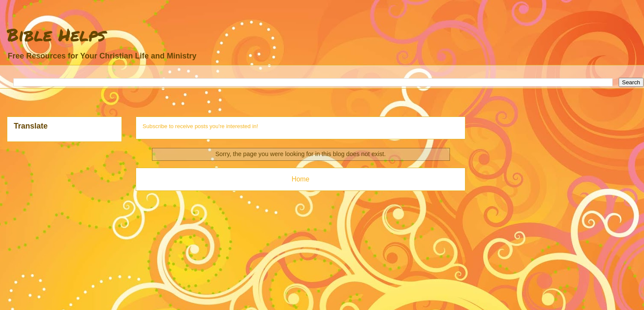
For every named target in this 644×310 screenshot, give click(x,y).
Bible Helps (56, 35)
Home (301, 179)
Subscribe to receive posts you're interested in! (200, 126)
